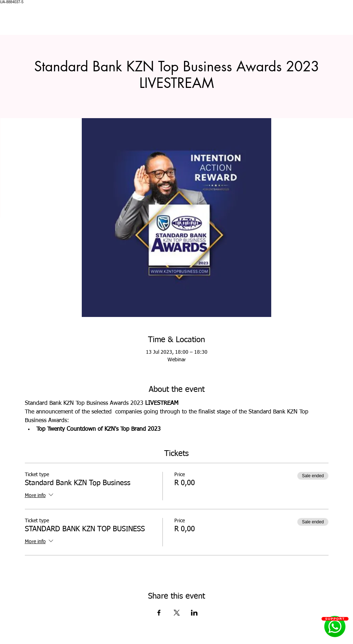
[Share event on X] (177, 613)
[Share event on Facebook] (159, 613)
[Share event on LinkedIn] (194, 613)
